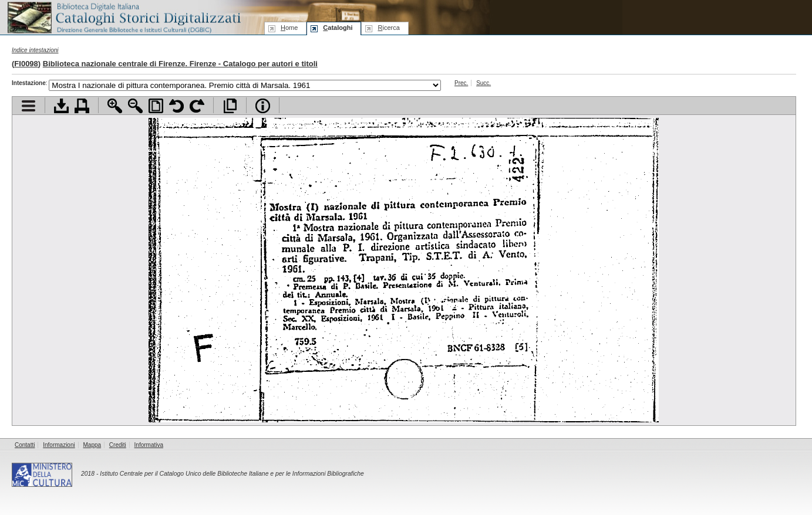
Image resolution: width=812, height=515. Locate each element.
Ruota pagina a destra (197, 106)
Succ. (484, 83)
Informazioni (59, 445)
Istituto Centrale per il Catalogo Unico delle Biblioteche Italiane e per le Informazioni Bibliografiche (232, 474)
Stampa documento (82, 106)
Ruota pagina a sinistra (176, 106)
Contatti (25, 445)
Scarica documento (61, 106)
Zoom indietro (135, 106)
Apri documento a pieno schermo (230, 106)
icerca (388, 28)
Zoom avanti (115, 106)
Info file (263, 106)
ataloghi (338, 28)
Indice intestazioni (35, 50)
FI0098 (26, 64)
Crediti (118, 445)
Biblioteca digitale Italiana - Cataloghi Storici (123, 17)
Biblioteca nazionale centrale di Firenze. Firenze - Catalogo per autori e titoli (180, 64)
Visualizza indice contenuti (28, 106)
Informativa (149, 445)
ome (289, 28)
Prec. (461, 83)
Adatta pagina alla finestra (156, 106)
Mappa (92, 445)
